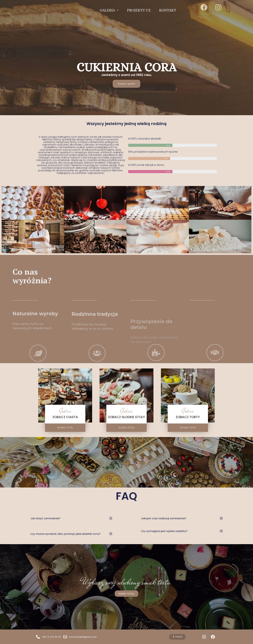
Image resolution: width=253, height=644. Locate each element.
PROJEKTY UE (139, 7)
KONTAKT (168, 7)
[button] (71, 521)
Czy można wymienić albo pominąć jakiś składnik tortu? (65, 534)
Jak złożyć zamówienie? (45, 518)
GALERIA (109, 7)
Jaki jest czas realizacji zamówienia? (164, 518)
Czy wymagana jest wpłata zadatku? (164, 531)
